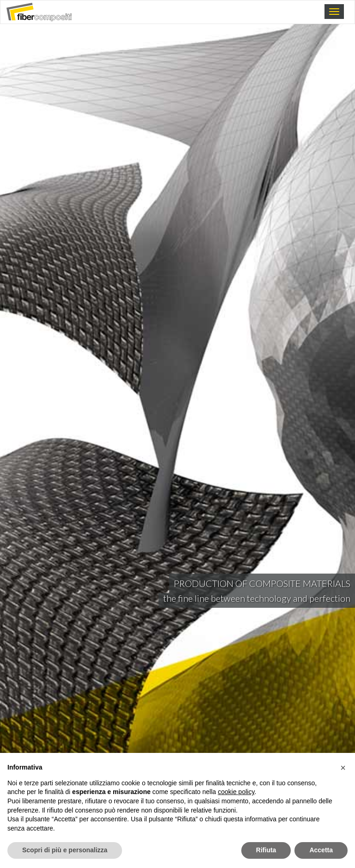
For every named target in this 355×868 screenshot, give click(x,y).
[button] (343, 768)
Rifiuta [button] (266, 850)
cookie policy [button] (236, 792)
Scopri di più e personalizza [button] (65, 850)
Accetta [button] (321, 850)
